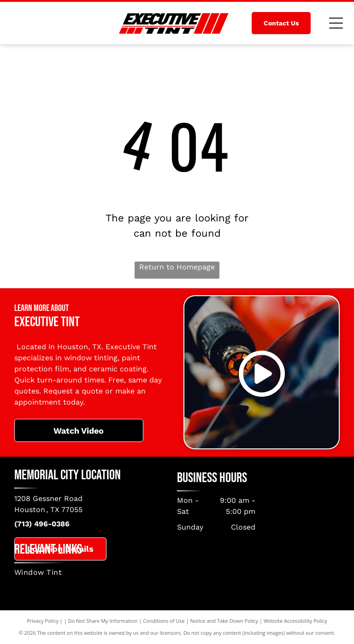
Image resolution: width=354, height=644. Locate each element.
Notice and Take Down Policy (224, 621)
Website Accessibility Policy (295, 621)
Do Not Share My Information (103, 621)
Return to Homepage (177, 267)
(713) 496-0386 (42, 524)
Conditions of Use (164, 621)
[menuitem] (177, 572)
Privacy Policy (43, 621)
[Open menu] (336, 23)
